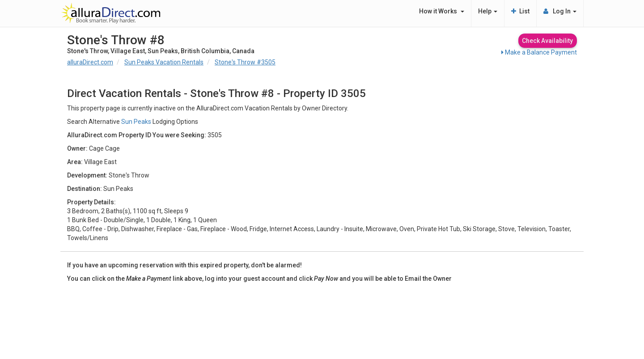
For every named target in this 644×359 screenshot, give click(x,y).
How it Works (442, 11)
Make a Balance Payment (539, 52)
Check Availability (547, 41)
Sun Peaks (136, 122)
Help (488, 11)
